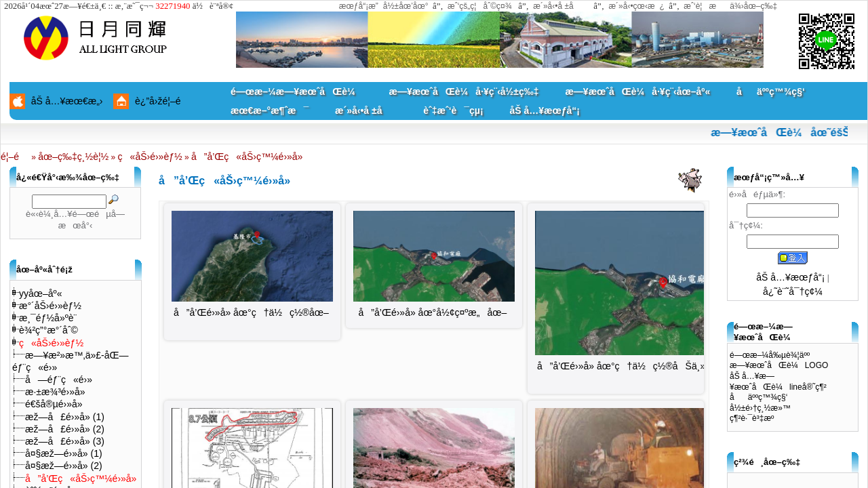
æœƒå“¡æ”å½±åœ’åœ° (384, 6)
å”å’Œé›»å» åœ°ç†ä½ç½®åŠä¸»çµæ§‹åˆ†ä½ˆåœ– (663, 366)
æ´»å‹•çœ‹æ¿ (636, 6)
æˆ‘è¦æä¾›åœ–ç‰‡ (730, 6)
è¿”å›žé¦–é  (163, 101)
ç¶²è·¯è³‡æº (755, 418)
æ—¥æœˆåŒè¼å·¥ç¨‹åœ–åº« (637, 91)
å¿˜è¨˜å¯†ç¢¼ (793, 291)
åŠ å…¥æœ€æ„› (67, 101)
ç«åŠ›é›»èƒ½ (150, 157)
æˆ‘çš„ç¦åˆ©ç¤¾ (480, 6)
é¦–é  (15, 157)
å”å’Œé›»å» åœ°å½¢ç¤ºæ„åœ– (433, 312)
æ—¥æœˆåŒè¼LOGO (779, 365)
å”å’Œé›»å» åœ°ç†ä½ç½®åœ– (251, 312)
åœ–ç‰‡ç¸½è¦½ (73, 157)
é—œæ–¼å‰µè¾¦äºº (770, 355)
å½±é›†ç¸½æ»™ (760, 408)
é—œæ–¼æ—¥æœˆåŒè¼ (297, 91)
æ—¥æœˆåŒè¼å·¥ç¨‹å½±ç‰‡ (463, 91)
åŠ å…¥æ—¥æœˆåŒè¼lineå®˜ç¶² (778, 382)
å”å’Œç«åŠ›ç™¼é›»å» (248, 157)
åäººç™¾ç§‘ (771, 91)
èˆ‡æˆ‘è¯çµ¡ (453, 110)
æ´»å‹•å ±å (560, 6)
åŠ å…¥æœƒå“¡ (544, 110)
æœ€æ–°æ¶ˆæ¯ (270, 110)
